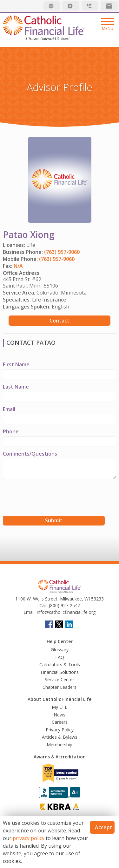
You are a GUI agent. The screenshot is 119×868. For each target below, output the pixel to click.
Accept (104, 827)
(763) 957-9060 (62, 252)
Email (9, 409)
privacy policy (29, 838)
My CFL (60, 707)
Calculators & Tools (60, 665)
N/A (18, 266)
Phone (11, 431)
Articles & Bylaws (60, 737)
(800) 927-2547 (64, 605)
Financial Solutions (60, 672)
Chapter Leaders (60, 687)
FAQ (60, 657)
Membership (60, 745)
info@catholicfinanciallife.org (66, 612)
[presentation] (51, 498)
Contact (60, 321)
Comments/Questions (30, 454)
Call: (43, 605)
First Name (16, 364)
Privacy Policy (60, 730)
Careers (60, 722)
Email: (30, 612)
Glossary (60, 650)
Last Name (16, 387)
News (60, 715)
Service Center (60, 679)
